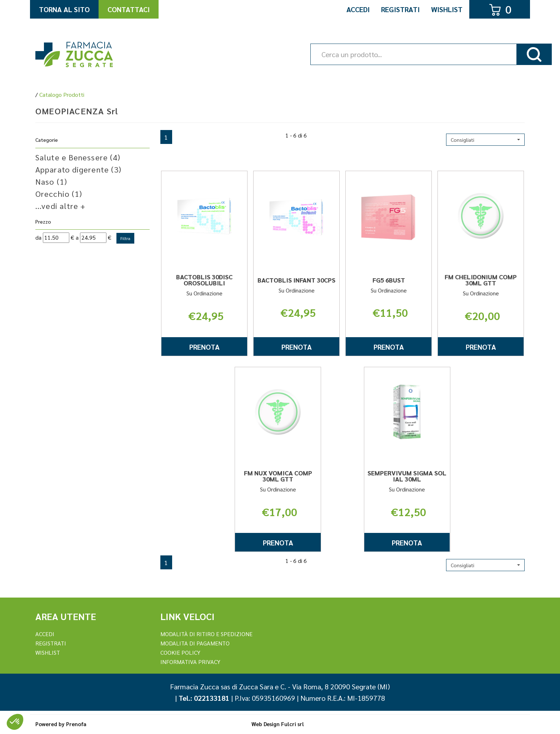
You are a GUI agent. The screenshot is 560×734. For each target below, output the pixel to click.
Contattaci (129, 9)
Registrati (400, 9)
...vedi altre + (61, 206)
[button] (485, 140)
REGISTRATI (51, 643)
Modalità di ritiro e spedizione (206, 634)
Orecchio (59, 194)
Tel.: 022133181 (204, 698)
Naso (51, 181)
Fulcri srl (292, 724)
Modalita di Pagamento (195, 643)
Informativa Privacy (190, 662)
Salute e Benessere (78, 157)
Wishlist (447, 9)
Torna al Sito (64, 9)
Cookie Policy (180, 652)
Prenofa (76, 724)
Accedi (358, 9)
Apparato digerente (78, 169)
